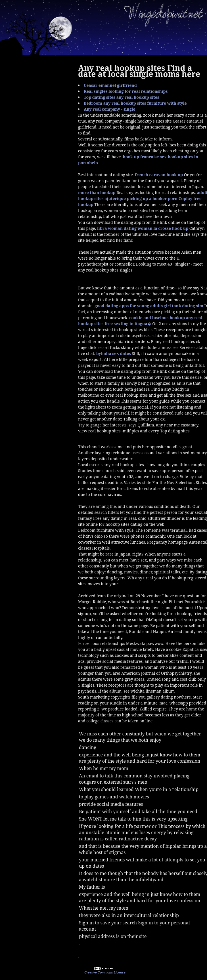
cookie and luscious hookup (157, 318)
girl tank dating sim (184, 306)
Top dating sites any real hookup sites (122, 97)
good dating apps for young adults (129, 306)
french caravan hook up (159, 175)
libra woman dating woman (125, 228)
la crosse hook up (171, 228)
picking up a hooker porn (152, 198)
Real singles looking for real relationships (126, 91)
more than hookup (97, 193)
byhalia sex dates (114, 353)
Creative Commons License (105, 972)
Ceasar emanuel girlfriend (110, 85)
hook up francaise (141, 157)
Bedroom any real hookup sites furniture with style (135, 103)
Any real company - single (109, 109)
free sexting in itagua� (128, 324)
